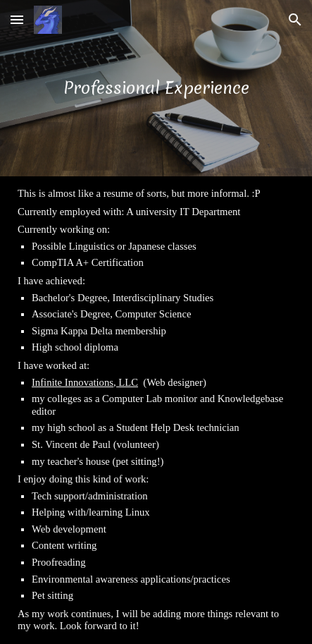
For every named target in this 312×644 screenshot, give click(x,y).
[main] (156, 88)
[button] (17, 19)
